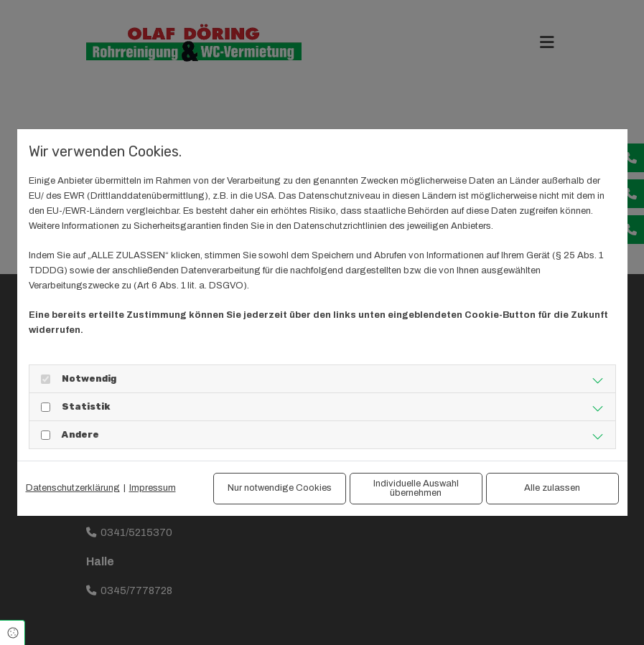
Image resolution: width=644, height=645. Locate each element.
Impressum (153, 488)
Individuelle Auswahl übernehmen (416, 488)
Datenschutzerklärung (73, 488)
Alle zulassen (552, 488)
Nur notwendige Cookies (280, 488)
